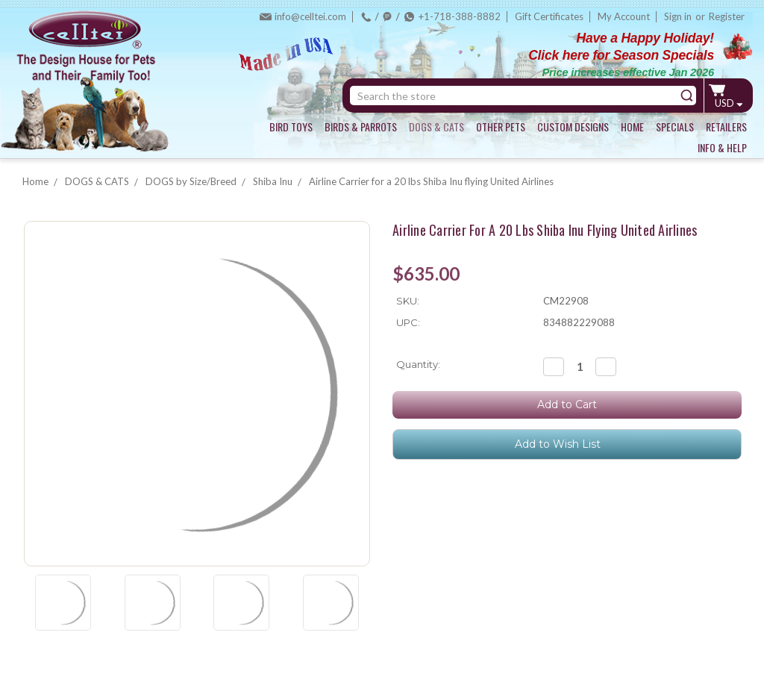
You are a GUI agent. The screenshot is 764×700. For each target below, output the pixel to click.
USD (729, 103)
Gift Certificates (549, 16)
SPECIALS (675, 126)
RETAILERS (726, 126)
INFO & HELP (722, 147)
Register (727, 16)
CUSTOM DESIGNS (573, 126)
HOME (632, 126)
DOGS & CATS (436, 126)
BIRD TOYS (291, 126)
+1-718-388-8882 (460, 16)
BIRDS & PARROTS (361, 126)
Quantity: (418, 364)
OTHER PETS (501, 126)
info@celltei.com (310, 16)
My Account (624, 16)
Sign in (678, 16)
